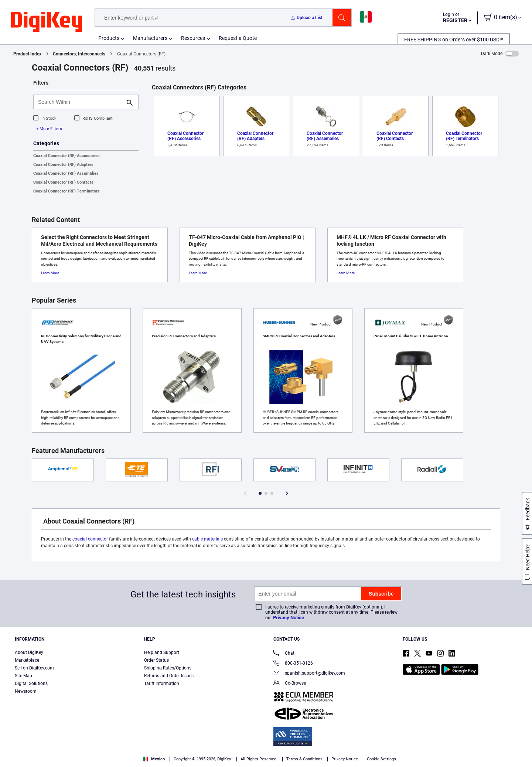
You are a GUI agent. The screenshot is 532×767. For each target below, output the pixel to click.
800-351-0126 (293, 664)
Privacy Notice (289, 618)
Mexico (154, 759)
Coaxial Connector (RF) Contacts (63, 182)
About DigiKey (29, 652)
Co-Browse (290, 684)
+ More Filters (49, 129)
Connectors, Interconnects (79, 54)
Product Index (27, 54)
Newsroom (26, 691)
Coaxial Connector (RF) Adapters (63, 165)
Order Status (156, 660)
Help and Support (162, 652)
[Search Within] (80, 102)
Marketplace (27, 660)
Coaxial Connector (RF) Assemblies (66, 173)
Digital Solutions (31, 684)
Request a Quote (238, 38)
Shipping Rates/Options (168, 668)
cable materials (207, 539)
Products (109, 38)
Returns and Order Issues (169, 676)
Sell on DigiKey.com (34, 668)
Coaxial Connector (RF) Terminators (66, 191)
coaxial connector (90, 539)
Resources (193, 38)
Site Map (23, 676)
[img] (47, 22)
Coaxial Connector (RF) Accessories (66, 156)
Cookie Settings (381, 759)
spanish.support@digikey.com (309, 674)
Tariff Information (162, 684)
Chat (284, 654)
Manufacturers (150, 38)
